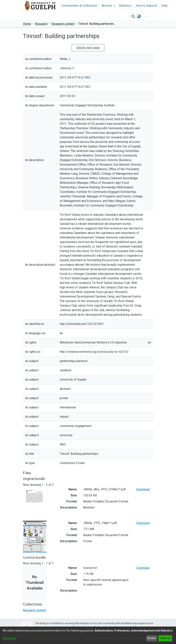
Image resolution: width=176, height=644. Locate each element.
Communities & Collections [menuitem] (79, 6)
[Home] (40, 6)
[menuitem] (108, 6)
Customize (9, 638)
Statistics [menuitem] (125, 6)
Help (164, 6)
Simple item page (88, 48)
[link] (34, 610)
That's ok (165, 638)
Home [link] (27, 24)
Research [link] (41, 24)
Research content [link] (63, 24)
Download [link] (143, 489)
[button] (133, 16)
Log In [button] (147, 16)
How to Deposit (146, 6)
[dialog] (88, 635)
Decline (152, 638)
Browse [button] (107, 6)
